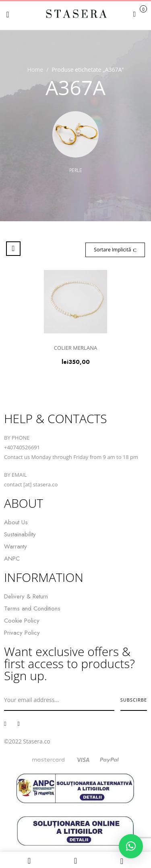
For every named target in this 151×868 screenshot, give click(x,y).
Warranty (16, 546)
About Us (16, 522)
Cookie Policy (22, 621)
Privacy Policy (22, 633)
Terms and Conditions (32, 608)
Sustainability (20, 534)
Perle (76, 170)
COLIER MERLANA (75, 348)
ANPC (12, 559)
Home (35, 70)
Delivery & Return (26, 596)
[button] (139, 14)
